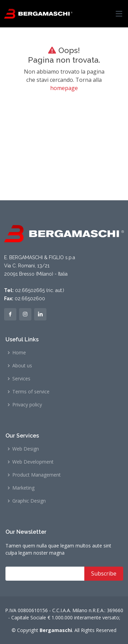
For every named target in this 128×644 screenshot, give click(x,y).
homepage (64, 88)
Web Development (33, 462)
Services (21, 379)
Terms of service (31, 392)
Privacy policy (27, 405)
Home (19, 353)
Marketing (23, 488)
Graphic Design (29, 501)
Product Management (37, 475)
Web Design (26, 449)
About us (22, 366)
